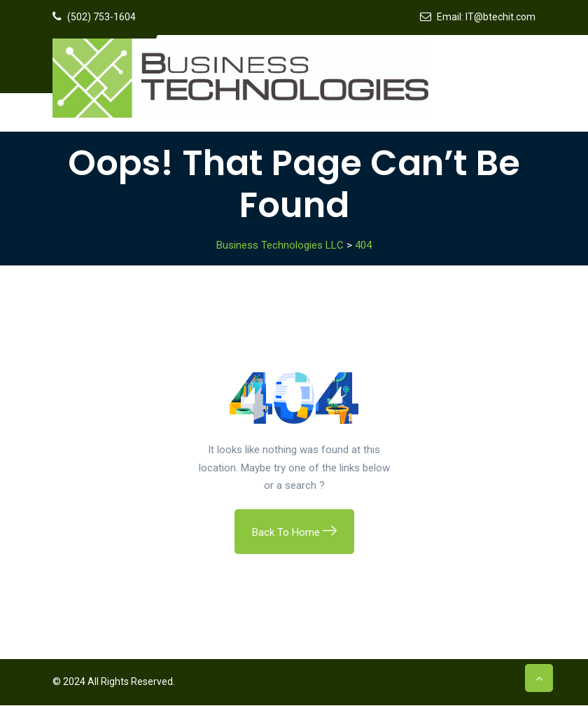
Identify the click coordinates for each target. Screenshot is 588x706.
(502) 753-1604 (101, 17)
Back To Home (294, 533)
